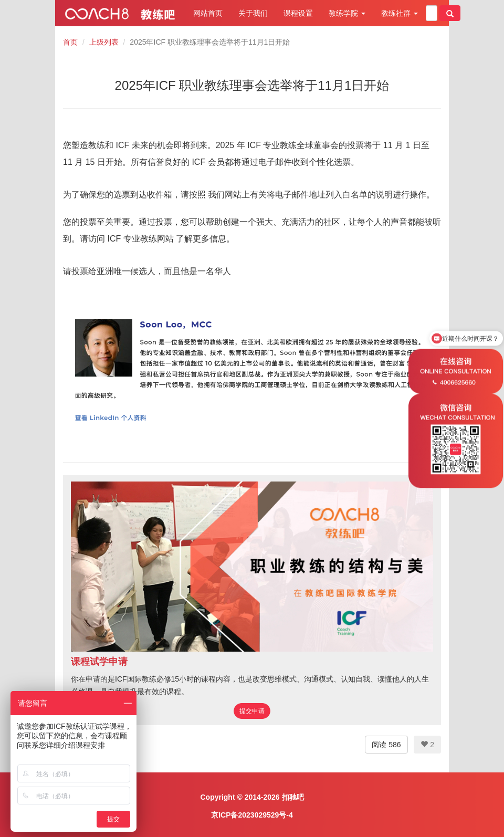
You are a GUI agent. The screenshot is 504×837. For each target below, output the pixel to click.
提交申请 (252, 711)
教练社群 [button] (400, 13)
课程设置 (298, 13)
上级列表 (104, 42)
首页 (70, 42)
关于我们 (253, 13)
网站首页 (208, 13)
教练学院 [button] (347, 13)
